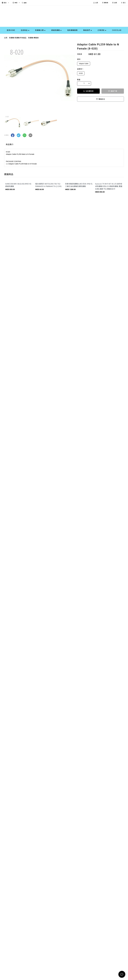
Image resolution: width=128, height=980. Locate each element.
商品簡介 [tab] (10, 144)
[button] (13, 135)
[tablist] (64, 145)
